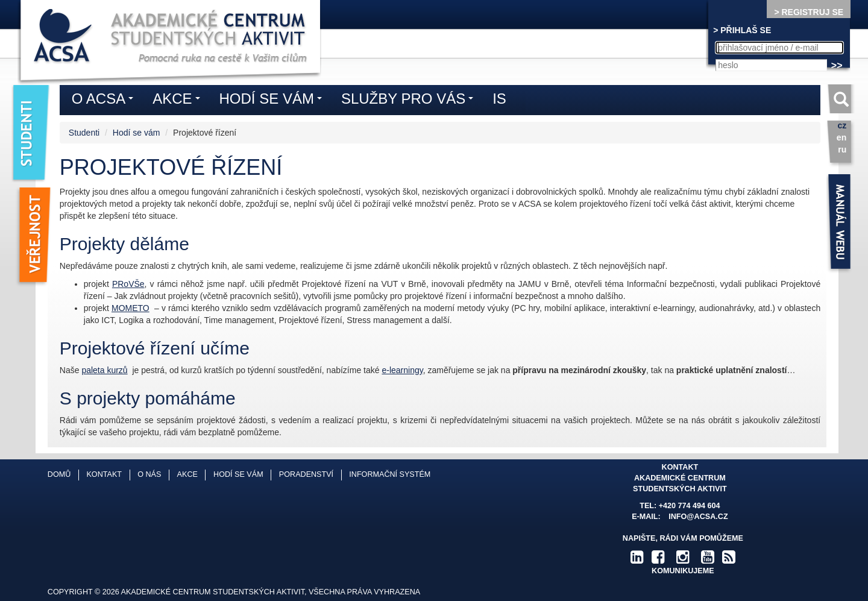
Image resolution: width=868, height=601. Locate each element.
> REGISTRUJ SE (809, 12)
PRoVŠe (128, 284)
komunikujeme (683, 571)
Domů (59, 474)
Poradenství (306, 474)
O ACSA (105, 101)
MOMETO (131, 308)
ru (842, 149)
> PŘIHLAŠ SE (742, 30)
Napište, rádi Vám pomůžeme (683, 538)
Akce (179, 101)
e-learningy (402, 370)
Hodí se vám (137, 133)
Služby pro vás (410, 101)
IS (499, 99)
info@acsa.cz (698, 517)
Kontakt (104, 474)
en (841, 137)
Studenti (84, 133)
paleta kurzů (104, 370)
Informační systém (390, 474)
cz (842, 125)
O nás (149, 474)
